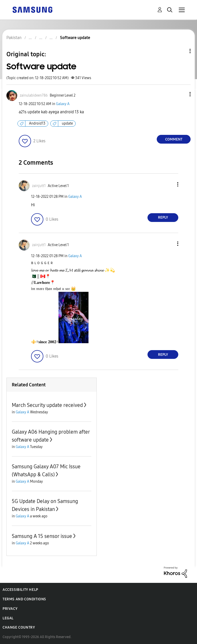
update (67, 123)
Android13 (37, 123)
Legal (8, 618)
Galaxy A (63, 104)
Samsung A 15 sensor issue (42, 536)
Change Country (19, 627)
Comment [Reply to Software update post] (174, 139)
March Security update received (47, 405)
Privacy (10, 609)
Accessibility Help (20, 590)
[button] (182, 94)
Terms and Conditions (24, 599)
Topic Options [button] (181, 51)
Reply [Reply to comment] (163, 217)
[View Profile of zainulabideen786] (34, 95)
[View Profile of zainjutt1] (39, 186)
